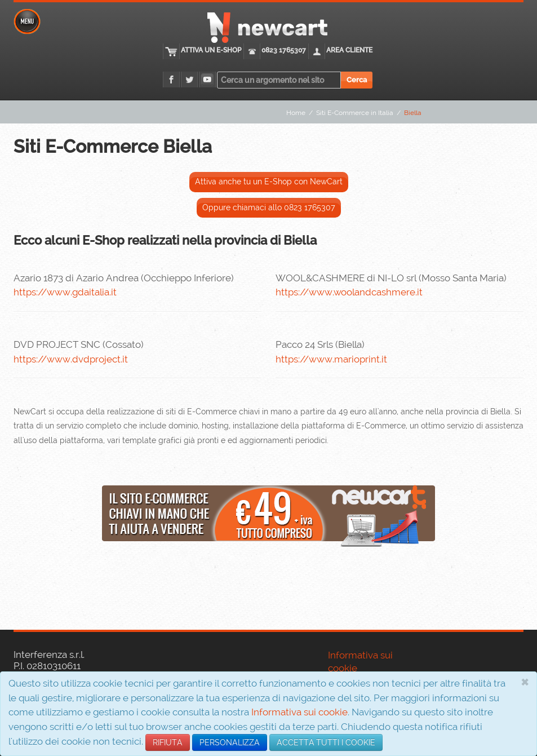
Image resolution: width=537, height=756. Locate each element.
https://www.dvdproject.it (71, 359)
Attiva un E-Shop (211, 50)
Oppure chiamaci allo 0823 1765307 (269, 207)
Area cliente (349, 50)
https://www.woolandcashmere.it (349, 292)
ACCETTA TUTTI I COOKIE (326, 742)
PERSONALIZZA (230, 742)
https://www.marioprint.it (331, 359)
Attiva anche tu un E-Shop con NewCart (269, 182)
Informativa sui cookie (299, 712)
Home (296, 113)
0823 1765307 (284, 50)
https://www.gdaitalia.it (65, 292)
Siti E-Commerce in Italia (355, 113)
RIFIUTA (168, 742)
